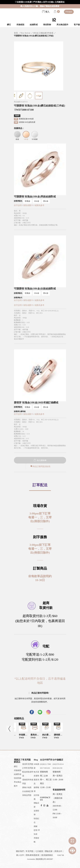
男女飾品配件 (62, 25)
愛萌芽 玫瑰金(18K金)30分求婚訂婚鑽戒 (36, 403)
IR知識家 (36, 766)
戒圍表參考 (39, 205)
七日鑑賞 (39, 851)
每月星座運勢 (36, 774)
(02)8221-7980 (45, 764)
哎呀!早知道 (37, 832)
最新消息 (36, 782)
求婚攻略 (36, 840)
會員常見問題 (28, 764)
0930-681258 (57, 768)
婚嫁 (36, 826)
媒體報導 (36, 789)
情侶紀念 (36, 820)
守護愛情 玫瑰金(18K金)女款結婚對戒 (35, 289)
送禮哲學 (36, 813)
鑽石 (9, 25)
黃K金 (46, 201)
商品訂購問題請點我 (40, 466)
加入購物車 (40, 460)
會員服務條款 (47, 855)
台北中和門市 (46, 760)
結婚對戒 (34, 25)
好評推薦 (36, 797)
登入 (46, 12)
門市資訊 (69, 12)
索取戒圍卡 (28, 205)
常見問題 (30, 851)
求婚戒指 (20, 25)
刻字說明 (18, 205)
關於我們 (20, 851)
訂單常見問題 (28, 768)
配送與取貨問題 (28, 774)
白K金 (37, 201)
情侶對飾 (47, 25)
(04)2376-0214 (58, 764)
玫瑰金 (28, 201)
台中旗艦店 (58, 760)
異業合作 (58, 851)
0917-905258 (45, 768)
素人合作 (20, 855)
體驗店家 (36, 805)
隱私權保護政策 (33, 855)
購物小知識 (27, 787)
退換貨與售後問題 (28, 782)
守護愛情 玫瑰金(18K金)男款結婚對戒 (35, 197)
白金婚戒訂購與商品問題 (28, 793)
